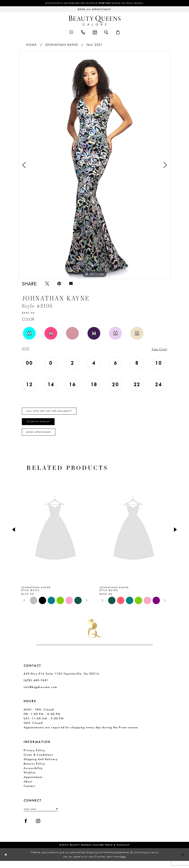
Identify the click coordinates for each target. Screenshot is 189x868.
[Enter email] (41, 815)
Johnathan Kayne (62, 45)
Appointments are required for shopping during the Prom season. (94, 3)
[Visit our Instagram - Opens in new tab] (39, 828)
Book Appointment (42, 437)
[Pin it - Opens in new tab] (60, 285)
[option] (95, 165)
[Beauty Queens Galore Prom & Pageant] (95, 21)
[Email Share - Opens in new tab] (73, 285)
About (28, 787)
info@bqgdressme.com (40, 693)
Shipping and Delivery (41, 765)
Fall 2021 (95, 45)
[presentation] (55, 535)
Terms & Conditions (38, 760)
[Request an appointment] (95, 10)
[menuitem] (71, 32)
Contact (29, 792)
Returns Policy (35, 769)
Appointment (33, 783)
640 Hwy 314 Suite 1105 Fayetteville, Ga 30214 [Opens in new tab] (62, 679)
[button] (71, 32)
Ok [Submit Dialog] (182, 862)
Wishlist (30, 778)
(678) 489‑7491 (36, 686)
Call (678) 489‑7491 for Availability (54, 413)
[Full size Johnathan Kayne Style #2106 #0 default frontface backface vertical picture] (95, 165)
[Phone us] (83, 32)
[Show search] (106, 32)
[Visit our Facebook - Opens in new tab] (26, 828)
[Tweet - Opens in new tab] (48, 285)
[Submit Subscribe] (56, 815)
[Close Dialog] (6, 862)
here (123, 864)
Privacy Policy (35, 756)
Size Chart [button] (158, 351)
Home (32, 45)
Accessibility (33, 774)
